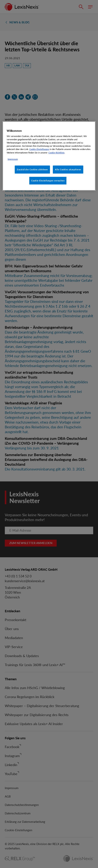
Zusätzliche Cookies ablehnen (32, 169)
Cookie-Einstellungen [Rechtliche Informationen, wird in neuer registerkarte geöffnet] (39, 149)
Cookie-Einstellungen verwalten (48, 181)
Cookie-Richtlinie (56, 152)
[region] (49, 156)
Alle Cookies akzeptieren (68, 169)
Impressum (13, 159)
